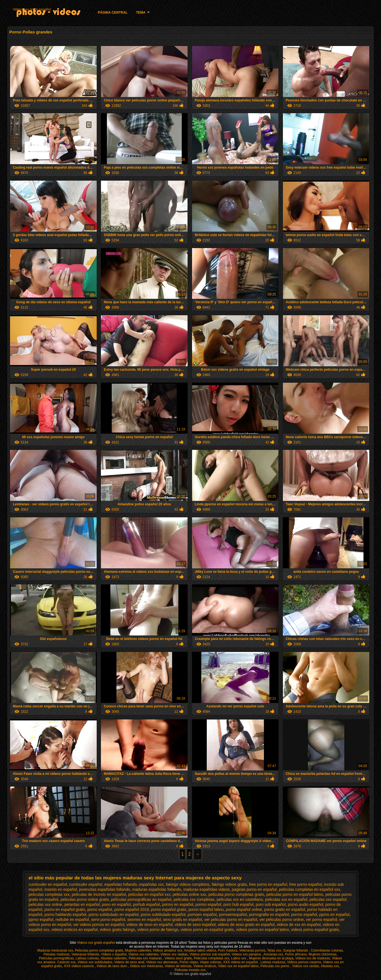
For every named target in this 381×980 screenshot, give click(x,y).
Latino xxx (239, 958)
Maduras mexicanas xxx (55, 950)
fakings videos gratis (229, 884)
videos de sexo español (195, 925)
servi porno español (108, 920)
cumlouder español (86, 884)
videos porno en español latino (263, 930)
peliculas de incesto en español (99, 894)
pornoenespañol (233, 914)
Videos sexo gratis (178, 958)
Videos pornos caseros (304, 962)
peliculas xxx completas (194, 899)
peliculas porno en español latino (295, 894)
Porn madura (228, 950)
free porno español (306, 884)
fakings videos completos (188, 884)
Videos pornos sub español (210, 954)
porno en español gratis (65, 909)
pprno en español (334, 914)
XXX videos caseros (79, 966)
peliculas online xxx (189, 894)
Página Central (113, 13)
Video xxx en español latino (238, 966)
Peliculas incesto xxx (190, 970)
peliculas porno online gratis (85, 899)
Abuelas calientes (114, 958)
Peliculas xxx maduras (146, 958)
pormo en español (178, 904)
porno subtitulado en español (113, 914)
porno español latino (206, 909)
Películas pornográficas (56, 958)
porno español (100, 909)
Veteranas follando (85, 954)
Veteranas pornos (252, 950)
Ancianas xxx (273, 954)
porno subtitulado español (163, 914)
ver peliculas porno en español (231, 920)
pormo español (208, 904)
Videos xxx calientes (143, 954)
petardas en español (82, 904)
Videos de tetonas (178, 966)
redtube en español (72, 920)
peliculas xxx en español (286, 899)
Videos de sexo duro (112, 966)
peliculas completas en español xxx (310, 889)
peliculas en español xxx (149, 894)
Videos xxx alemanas (162, 962)
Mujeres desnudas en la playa (271, 958)
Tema (141, 13)
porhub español (146, 904)
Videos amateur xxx (168, 950)
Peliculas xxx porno (276, 966)
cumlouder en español (48, 884)
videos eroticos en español (74, 930)
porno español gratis (169, 909)
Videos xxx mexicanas (146, 966)
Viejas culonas (211, 962)
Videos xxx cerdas (306, 966)
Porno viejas (189, 962)
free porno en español (268, 884)
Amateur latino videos (200, 950)
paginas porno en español (254, 889)
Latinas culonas (87, 958)
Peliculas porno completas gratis (99, 950)
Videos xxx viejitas (174, 954)
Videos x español (114, 954)
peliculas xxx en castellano (240, 899)
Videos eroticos (205, 966)
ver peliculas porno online (282, 920)
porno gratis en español (285, 909)
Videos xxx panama (247, 954)
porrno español (304, 914)
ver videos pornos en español (99, 925)
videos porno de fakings (158, 930)
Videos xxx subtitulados (95, 962)
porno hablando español (65, 914)
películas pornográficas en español (141, 899)
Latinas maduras (273, 962)
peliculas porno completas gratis (236, 894)
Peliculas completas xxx (211, 958)
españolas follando (121, 884)
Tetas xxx (274, 950)
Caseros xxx (66, 962)
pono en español (117, 904)
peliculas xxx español (328, 899)
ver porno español (321, 920)
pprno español (41, 920)
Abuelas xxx (330, 966)
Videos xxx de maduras (313, 958)
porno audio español (306, 904)
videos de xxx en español (299, 925)
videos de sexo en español (150, 925)
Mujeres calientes (138, 950)
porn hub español (239, 904)
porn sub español (270, 904)
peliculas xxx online (46, 904)
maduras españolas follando (157, 889)
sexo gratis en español (183, 920)
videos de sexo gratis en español (246, 925)
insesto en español (61, 889)
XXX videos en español (241, 962)
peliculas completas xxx (49, 894)
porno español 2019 (132, 909)
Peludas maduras (56, 954)
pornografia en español (269, 914)
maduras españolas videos (207, 889)
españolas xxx (151, 884)
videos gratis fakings (117, 930)
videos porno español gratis (315, 930)
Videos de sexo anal (129, 962)
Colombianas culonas (327, 950)
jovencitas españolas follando (105, 889)
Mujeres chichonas (322, 954)
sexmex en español (144, 920)
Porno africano (296, 954)
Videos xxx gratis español (32, 9)
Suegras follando (296, 950)
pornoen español (202, 914)
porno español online (244, 909)
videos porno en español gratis (207, 930)
